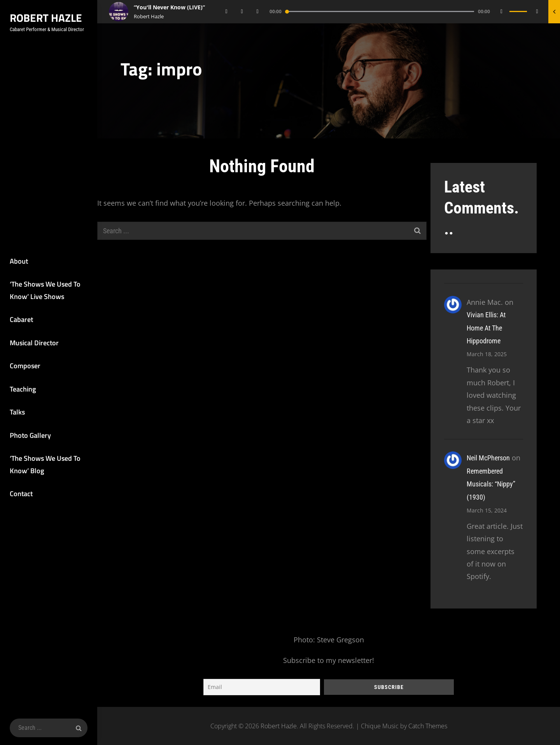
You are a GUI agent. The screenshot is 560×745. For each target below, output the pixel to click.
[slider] (380, 11)
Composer (25, 366)
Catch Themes (428, 726)
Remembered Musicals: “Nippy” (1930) (491, 484)
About (19, 261)
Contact (21, 494)
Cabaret (21, 319)
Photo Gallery (30, 435)
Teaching (23, 389)
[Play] (242, 12)
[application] (384, 12)
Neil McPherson (488, 458)
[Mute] (502, 12)
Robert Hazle (46, 18)
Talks (17, 412)
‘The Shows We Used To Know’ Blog (45, 464)
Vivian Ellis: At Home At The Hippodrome (486, 328)
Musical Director (34, 343)
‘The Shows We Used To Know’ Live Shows (45, 290)
